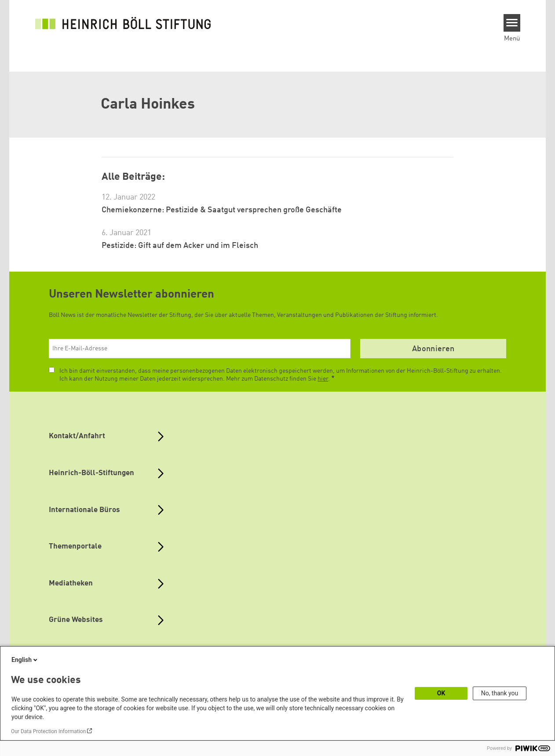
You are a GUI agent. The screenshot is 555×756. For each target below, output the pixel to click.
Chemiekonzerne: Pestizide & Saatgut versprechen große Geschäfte (222, 210)
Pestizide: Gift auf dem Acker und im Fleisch (180, 246)
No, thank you (500, 693)
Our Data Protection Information (48, 731)
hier (323, 379)
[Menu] (512, 23)
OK (441, 693)
